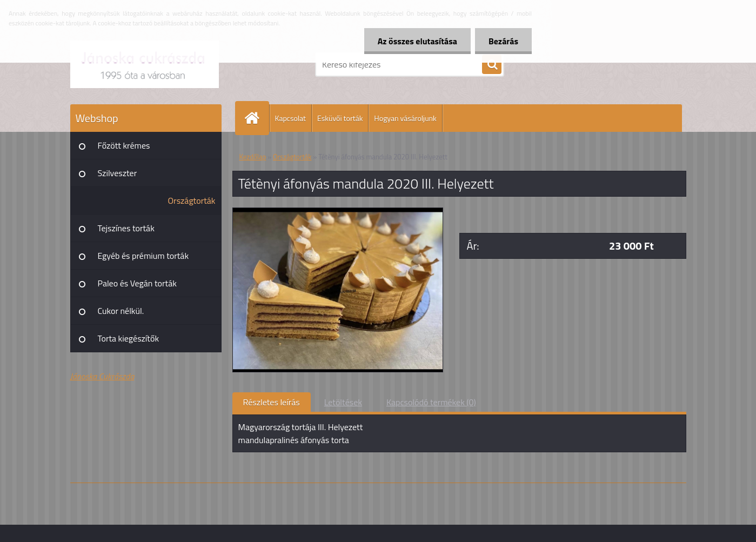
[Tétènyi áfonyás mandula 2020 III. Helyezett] (338, 212)
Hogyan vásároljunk (405, 118)
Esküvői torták (340, 118)
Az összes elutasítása (417, 41)
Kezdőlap (253, 157)
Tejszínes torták (126, 228)
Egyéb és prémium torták (143, 256)
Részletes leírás (272, 402)
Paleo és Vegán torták (137, 283)
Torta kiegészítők (129, 338)
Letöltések (343, 402)
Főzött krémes (124, 145)
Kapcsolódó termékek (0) (431, 402)
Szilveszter (118, 173)
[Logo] (145, 64)
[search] (492, 65)
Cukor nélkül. (121, 311)
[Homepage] (257, 118)
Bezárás (503, 41)
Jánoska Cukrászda (102, 376)
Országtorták (192, 200)
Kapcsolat (291, 118)
